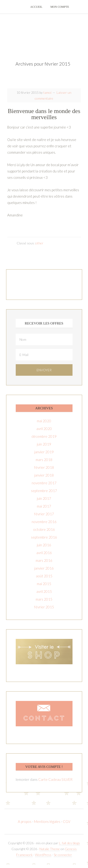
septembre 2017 (44, 491)
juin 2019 (44, 444)
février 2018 (44, 467)
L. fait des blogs (69, 843)
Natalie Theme (50, 849)
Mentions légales (47, 821)
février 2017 (44, 514)
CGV (67, 821)
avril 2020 (44, 429)
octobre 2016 (44, 529)
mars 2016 (44, 560)
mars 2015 (44, 599)
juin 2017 (44, 498)
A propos (25, 821)
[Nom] (44, 339)
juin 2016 (44, 545)
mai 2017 (44, 506)
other (39, 243)
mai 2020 (44, 421)
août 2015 (44, 576)
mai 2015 (44, 584)
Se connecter (63, 855)
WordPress (43, 855)
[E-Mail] (44, 355)
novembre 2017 (44, 483)
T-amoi (44, 33)
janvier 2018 (44, 475)
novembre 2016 (44, 522)
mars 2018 (44, 460)
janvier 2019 (44, 452)
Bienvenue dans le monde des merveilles (44, 114)
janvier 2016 (44, 568)
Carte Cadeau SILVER (55, 779)
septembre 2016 (44, 537)
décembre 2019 (44, 436)
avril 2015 (44, 591)
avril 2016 (44, 553)
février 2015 (44, 607)
